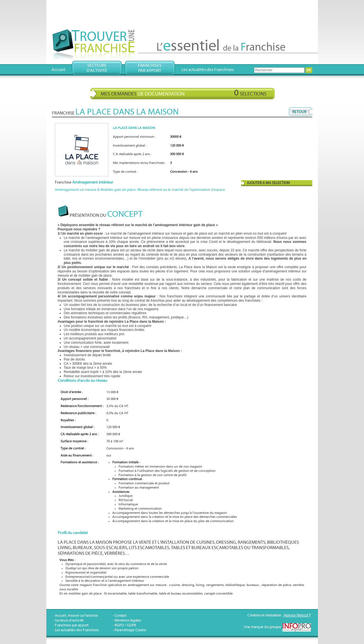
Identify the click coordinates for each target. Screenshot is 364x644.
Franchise (84, 182)
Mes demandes (184, 93)
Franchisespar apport (150, 68)
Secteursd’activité (97, 68)
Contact (121, 616)
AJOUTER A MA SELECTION (268, 183)
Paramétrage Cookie (130, 630)
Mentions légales (128, 621)
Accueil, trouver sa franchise (76, 616)
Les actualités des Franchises (208, 70)
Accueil (58, 70)
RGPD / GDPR (125, 625)
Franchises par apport (72, 625)
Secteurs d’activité (69, 621)
